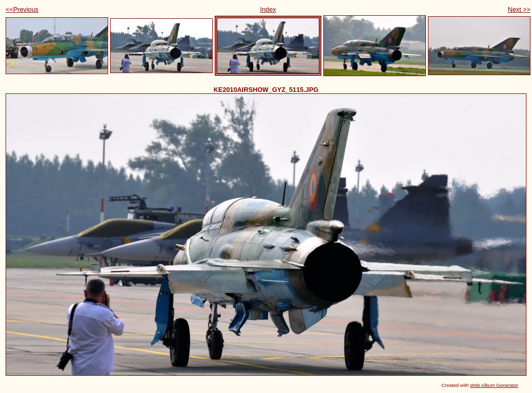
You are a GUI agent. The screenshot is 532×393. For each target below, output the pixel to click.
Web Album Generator (494, 385)
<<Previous (22, 9)
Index (268, 9)
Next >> (519, 9)
